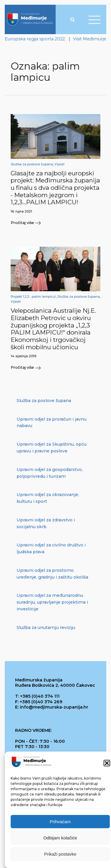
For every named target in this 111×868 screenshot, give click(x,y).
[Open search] (73, 19)
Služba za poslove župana (32, 164)
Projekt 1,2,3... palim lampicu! (33, 297)
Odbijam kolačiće (60, 838)
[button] (107, 763)
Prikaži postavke (60, 854)
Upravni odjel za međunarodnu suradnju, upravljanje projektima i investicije (52, 602)
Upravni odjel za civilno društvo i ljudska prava (51, 548)
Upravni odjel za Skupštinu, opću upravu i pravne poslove (52, 448)
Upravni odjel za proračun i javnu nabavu (52, 423)
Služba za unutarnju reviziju (46, 627)
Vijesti (59, 164)
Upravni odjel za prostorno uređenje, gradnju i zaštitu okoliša (52, 574)
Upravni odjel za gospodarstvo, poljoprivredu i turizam (50, 473)
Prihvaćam (60, 822)
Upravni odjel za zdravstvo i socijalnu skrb (46, 523)
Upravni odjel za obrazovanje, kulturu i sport (48, 498)
